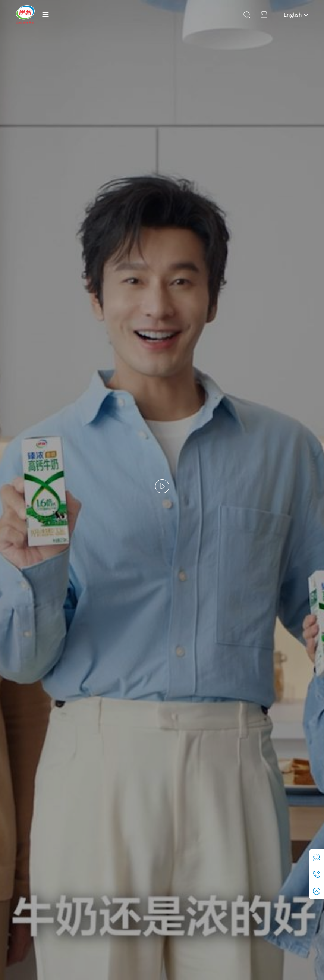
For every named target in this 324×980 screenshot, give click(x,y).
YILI (25, 15)
